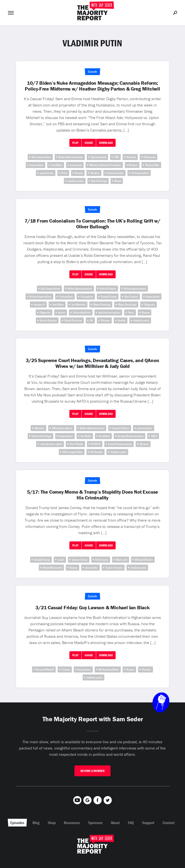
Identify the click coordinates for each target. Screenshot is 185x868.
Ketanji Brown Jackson (130, 436)
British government (135, 289)
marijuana (76, 165)
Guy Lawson (84, 669)
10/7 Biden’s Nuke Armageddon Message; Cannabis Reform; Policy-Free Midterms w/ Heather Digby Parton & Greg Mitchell (92, 86)
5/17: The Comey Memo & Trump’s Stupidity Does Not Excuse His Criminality (92, 495)
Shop (52, 823)
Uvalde (122, 320)
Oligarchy (45, 312)
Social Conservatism (120, 444)
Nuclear (133, 165)
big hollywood (98, 157)
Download (106, 143)
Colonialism (66, 297)
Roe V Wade (76, 444)
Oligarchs (149, 304)
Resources (72, 823)
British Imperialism (40, 297)
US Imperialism (140, 173)
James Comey (80, 560)
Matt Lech (122, 560)
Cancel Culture (121, 428)
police (62, 312)
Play (75, 143)
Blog (36, 823)
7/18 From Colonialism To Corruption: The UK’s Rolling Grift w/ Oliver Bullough (92, 224)
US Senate (96, 452)
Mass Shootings (127, 304)
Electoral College (41, 436)
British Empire (108, 289)
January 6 (39, 304)
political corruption (109, 312)
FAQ (131, 823)
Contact (169, 823)
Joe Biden (57, 165)
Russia (79, 173)
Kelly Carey (102, 560)
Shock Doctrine (73, 320)
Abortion (39, 428)
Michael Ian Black (109, 669)
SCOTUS (96, 444)
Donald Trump (109, 297)
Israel (61, 560)
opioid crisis (47, 173)
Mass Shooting (102, 304)
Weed (118, 181)
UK (91, 320)
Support (148, 823)
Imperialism (36, 165)
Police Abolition (82, 312)
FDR (116, 157)
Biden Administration (71, 157)
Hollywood (149, 157)
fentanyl (131, 157)
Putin (64, 173)
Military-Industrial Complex (105, 165)
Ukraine (95, 173)
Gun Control (131, 297)
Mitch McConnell (52, 568)
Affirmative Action (62, 428)
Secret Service (48, 320)
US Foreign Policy (73, 452)
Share (89, 143)
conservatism (145, 428)
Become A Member (92, 771)
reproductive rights (51, 444)
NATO (154, 436)
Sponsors (95, 823)
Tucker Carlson (114, 568)
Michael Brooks (144, 560)
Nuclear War (152, 165)
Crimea (66, 669)
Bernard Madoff (45, 669)
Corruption (87, 297)
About (115, 823)
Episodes (17, 823)
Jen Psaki (86, 436)
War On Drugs (99, 181)
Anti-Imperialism (41, 157)
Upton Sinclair (115, 173)
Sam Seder (91, 568)
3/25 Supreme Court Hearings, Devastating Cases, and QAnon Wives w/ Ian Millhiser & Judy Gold (92, 363)
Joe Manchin (78, 304)
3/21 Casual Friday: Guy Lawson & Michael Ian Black (92, 608)
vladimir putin (76, 181)
